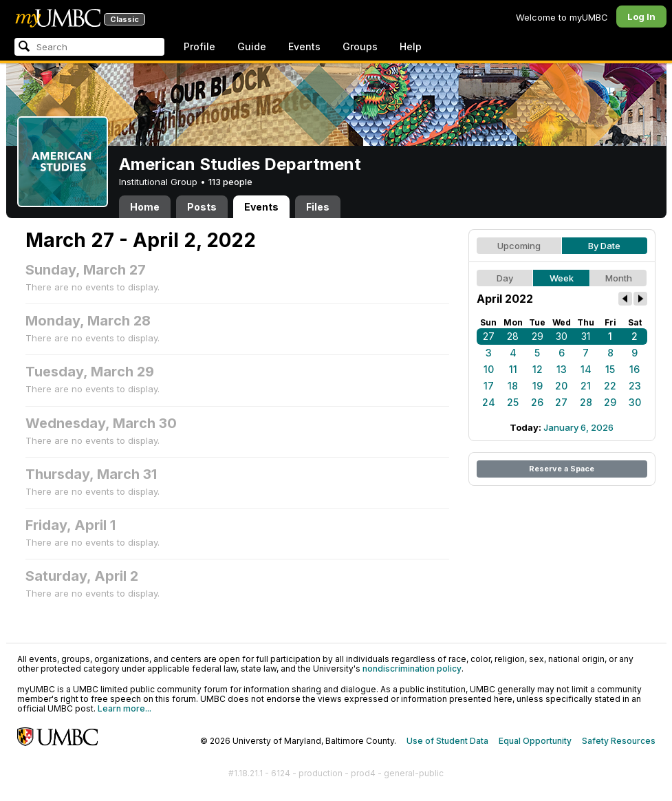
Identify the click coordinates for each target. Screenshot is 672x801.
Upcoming (519, 246)
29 (538, 336)
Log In (641, 17)
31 (586, 336)
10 (489, 369)
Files (318, 207)
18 (513, 386)
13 (562, 369)
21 (586, 386)
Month (619, 278)
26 (537, 402)
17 (489, 386)
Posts (202, 207)
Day (505, 278)
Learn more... (124, 708)
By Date (604, 246)
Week (562, 278)
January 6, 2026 (578, 427)
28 (513, 336)
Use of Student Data (447, 741)
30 (562, 336)
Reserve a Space (562, 469)
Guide (252, 46)
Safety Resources (619, 741)
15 (610, 369)
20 (561, 386)
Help (411, 46)
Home (145, 207)
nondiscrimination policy (412, 669)
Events (304, 46)
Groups (360, 46)
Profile (199, 46)
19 (538, 386)
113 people (230, 182)
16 (635, 369)
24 (489, 402)
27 (489, 336)
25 (513, 402)
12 (538, 369)
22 (610, 386)
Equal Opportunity (535, 741)
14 (586, 369)
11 (513, 369)
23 (635, 386)
